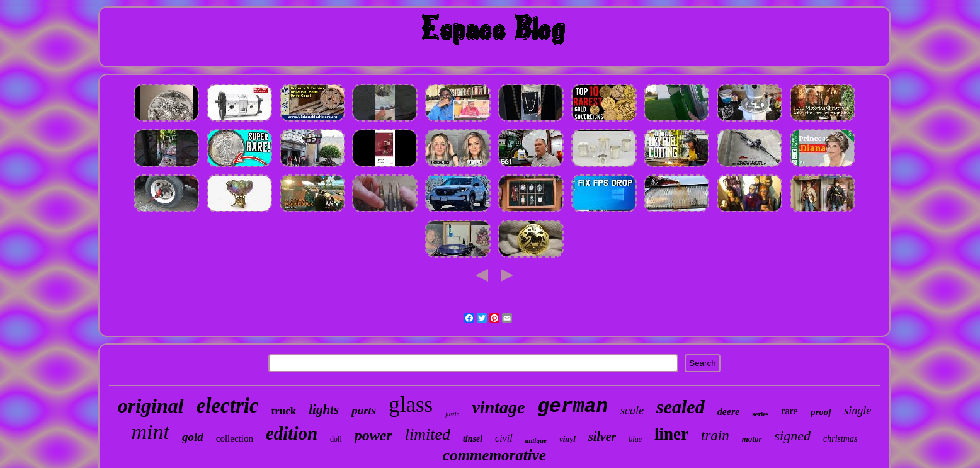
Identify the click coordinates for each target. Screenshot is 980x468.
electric (228, 406)
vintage (498, 407)
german (573, 407)
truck (284, 411)
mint (151, 432)
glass (411, 405)
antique (536, 440)
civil (504, 438)
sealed (681, 407)
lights (324, 409)
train (715, 436)
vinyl (567, 439)
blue (635, 439)
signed (793, 436)
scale (632, 411)
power (373, 435)
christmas (840, 439)
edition (292, 433)
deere (729, 412)
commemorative (494, 455)
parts (364, 410)
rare (789, 411)
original (151, 406)
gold (193, 437)
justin (452, 414)
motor (752, 439)
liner (671, 434)
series (760, 414)
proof (821, 412)
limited (428, 434)
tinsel (473, 439)
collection (235, 438)
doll (336, 439)
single (857, 411)
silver (602, 437)
